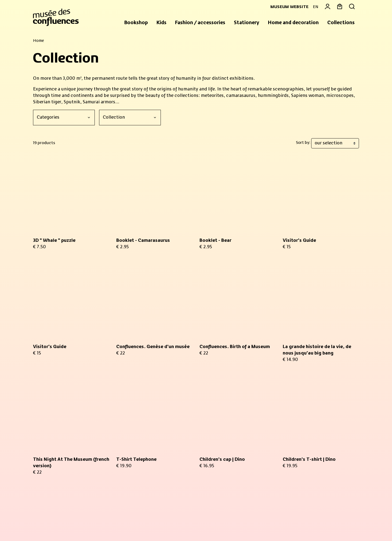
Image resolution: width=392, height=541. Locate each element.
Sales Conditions (48, 524)
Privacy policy (120, 524)
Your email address (144, 408)
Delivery (291, 460)
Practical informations (61, 475)
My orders (293, 414)
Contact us (294, 447)
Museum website (287, 7)
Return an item (298, 454)
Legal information (86, 524)
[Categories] (64, 118)
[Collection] (130, 118)
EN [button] (316, 7)
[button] (136, 23)
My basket (294, 408)
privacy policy (126, 462)
